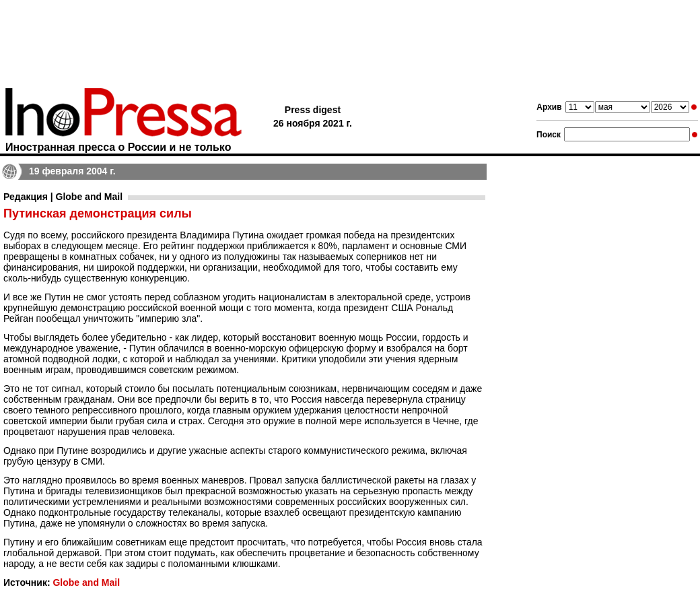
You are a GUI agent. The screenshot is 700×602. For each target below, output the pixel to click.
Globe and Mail (86, 582)
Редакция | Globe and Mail (63, 197)
